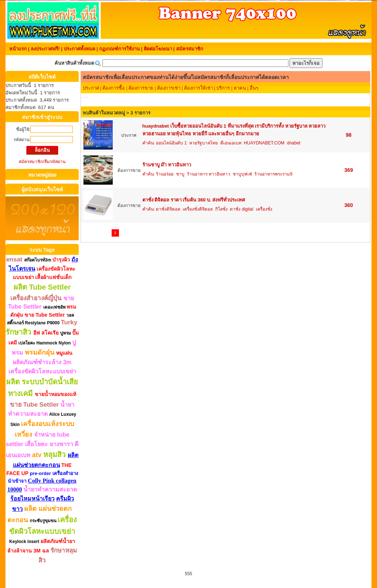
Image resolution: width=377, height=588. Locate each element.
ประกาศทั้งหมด (79, 49)
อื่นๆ (254, 88)
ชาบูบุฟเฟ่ (242, 174)
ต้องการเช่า (169, 88)
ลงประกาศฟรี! (45, 49)
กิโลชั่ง (221, 209)
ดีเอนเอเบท (231, 143)
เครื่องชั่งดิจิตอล (198, 209)
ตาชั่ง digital (242, 209)
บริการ (223, 88)
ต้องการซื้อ (114, 88)
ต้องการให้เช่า (199, 88)
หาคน (240, 88)
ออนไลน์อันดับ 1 (171, 143)
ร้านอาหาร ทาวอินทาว (209, 174)
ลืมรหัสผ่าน (55, 162)
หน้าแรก (18, 49)
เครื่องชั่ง (264, 209)
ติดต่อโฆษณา (158, 49)
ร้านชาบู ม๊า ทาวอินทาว (167, 165)
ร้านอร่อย (165, 174)
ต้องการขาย (141, 88)
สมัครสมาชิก (190, 49)
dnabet (294, 143)
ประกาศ (91, 88)
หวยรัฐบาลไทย (204, 143)
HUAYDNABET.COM (264, 143)
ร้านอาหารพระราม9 (273, 174)
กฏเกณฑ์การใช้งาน (120, 49)
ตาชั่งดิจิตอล (168, 209)
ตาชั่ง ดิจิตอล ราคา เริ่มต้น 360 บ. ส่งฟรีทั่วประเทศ (194, 200)
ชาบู (180, 174)
